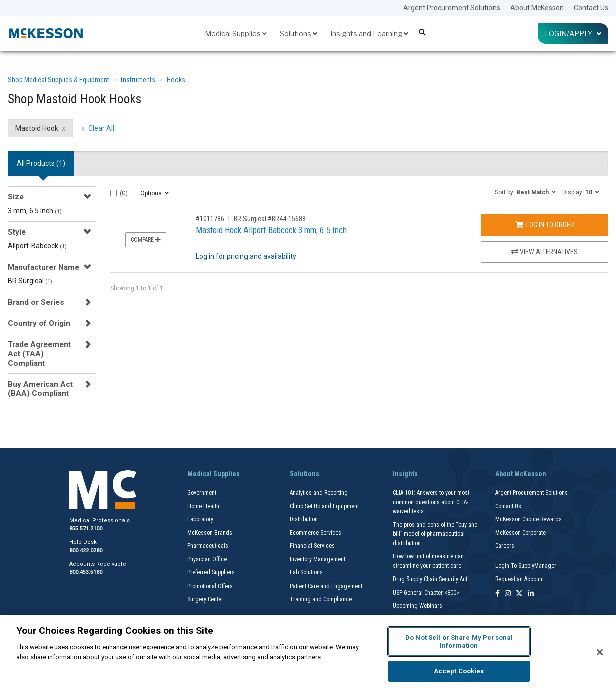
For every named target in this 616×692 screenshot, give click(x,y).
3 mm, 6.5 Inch (35, 211)
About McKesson (537, 8)
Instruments (138, 80)
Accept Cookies (459, 671)
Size (16, 197)
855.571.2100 (86, 529)
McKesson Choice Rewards (528, 519)
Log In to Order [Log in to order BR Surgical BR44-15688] (545, 225)
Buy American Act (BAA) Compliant (40, 389)
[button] (525, 192)
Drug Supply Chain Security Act (430, 579)
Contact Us (591, 8)
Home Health (203, 506)
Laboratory (200, 519)
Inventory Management (318, 559)
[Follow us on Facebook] (497, 594)
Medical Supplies (236, 33)
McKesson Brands (210, 533)
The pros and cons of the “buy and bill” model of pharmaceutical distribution (435, 534)
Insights (405, 474)
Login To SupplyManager (526, 566)
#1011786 (210, 219)
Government (202, 493)
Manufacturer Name (43, 267)
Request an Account (519, 579)
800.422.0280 (86, 551)
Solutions (298, 33)
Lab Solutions (306, 572)
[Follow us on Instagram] (508, 594)
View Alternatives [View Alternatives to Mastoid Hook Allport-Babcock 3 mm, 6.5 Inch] (544, 252)
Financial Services (312, 546)
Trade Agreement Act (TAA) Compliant (39, 354)
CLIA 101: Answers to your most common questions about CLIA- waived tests (431, 502)
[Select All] (114, 193)
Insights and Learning (369, 33)
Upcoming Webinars (417, 606)
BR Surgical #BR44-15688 (270, 219)
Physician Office (207, 559)
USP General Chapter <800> (426, 593)
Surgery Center (205, 599)
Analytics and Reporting (319, 493)
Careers (505, 546)
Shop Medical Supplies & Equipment (58, 80)
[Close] (600, 652)
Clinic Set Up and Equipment (324, 506)
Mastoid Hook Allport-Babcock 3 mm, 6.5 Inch (271, 230)
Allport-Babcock (37, 246)
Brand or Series (36, 302)
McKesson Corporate (520, 533)
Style (17, 232)
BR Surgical (30, 281)
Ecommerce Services (316, 533)
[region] (308, 653)
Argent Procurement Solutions (452, 8)
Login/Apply (573, 33)
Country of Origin (39, 323)
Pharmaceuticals (208, 546)
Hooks (176, 80)
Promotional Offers (210, 586)
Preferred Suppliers (211, 572)
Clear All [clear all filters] (101, 128)
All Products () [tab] (41, 163)
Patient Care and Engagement (326, 586)
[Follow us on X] (519, 594)
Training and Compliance (321, 599)
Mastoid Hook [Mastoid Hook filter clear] (37, 128)
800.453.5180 (86, 572)
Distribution (304, 519)
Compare (146, 240)
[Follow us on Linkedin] (531, 594)
